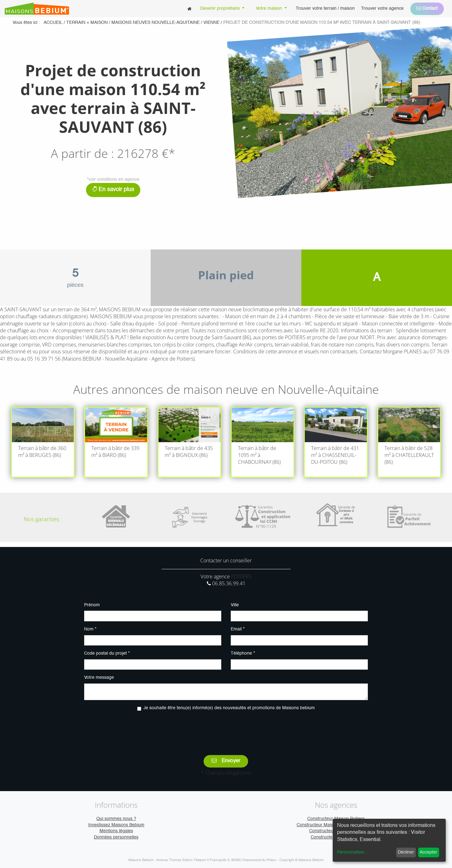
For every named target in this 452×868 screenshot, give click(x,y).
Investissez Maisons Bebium (116, 825)
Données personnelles (116, 837)
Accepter (428, 852)
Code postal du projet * (107, 653)
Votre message (99, 678)
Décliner (406, 852)
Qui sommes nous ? (116, 819)
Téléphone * (243, 653)
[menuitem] (189, 9)
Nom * (90, 629)
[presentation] (226, 729)
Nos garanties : (43, 519)
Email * (238, 629)
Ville (235, 605)
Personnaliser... (352, 852)
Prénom (92, 605)
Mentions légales (116, 831)
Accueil (53, 23)
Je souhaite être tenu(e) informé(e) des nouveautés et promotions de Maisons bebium (229, 708)
